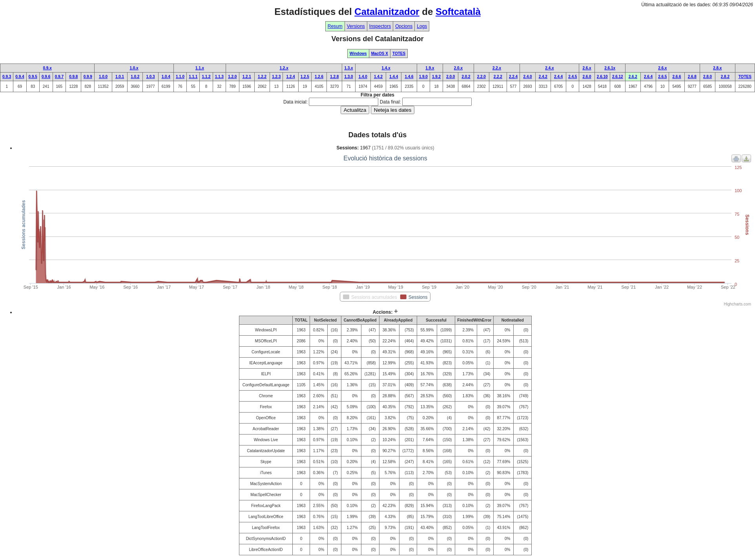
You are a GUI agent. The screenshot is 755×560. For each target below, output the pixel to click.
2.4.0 (527, 77)
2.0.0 (450, 77)
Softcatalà (458, 12)
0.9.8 (73, 77)
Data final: (390, 102)
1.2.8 (334, 77)
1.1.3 (219, 77)
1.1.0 (180, 77)
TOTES (399, 54)
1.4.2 (378, 77)
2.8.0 (708, 77)
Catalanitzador (387, 12)
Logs (422, 26)
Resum (335, 26)
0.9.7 (59, 77)
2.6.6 (677, 77)
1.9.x (430, 68)
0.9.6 (46, 77)
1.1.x (200, 68)
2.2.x (497, 68)
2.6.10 (602, 77)
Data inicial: (295, 102)
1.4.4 (394, 77)
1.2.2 (262, 77)
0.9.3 (7, 77)
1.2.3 (276, 77)
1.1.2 (206, 77)
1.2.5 (305, 77)
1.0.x (134, 68)
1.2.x (284, 68)
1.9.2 (436, 77)
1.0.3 (150, 77)
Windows (358, 54)
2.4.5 (573, 77)
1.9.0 (423, 77)
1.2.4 (290, 77)
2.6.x (587, 68)
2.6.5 (662, 77)
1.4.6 (409, 77)
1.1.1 (193, 77)
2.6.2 (633, 77)
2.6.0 (587, 77)
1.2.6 (319, 77)
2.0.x (458, 68)
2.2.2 (498, 77)
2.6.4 (648, 77)
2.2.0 (481, 77)
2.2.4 (513, 77)
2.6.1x (610, 68)
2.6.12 (618, 77)
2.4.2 (543, 77)
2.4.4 (558, 77)
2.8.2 (725, 77)
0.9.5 (33, 77)
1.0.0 (103, 77)
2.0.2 (466, 77)
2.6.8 (692, 77)
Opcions (404, 26)
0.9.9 (88, 77)
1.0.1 (120, 77)
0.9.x (47, 68)
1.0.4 (166, 77)
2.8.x (717, 68)
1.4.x (386, 68)
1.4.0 (363, 77)
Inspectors (380, 26)
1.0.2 (135, 77)
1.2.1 (247, 77)
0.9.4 (20, 77)
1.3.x (348, 68)
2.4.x (549, 68)
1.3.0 (348, 77)
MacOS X (380, 54)
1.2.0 (232, 77)
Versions (356, 26)
